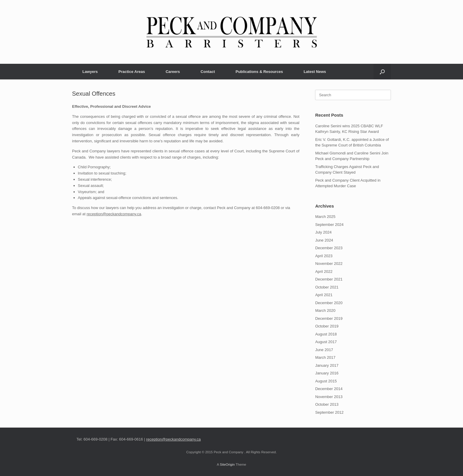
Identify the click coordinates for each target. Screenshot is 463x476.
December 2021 (329, 279)
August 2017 (326, 342)
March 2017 (325, 357)
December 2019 (329, 318)
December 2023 (329, 248)
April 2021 (324, 295)
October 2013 (327, 404)
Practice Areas (132, 72)
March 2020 (325, 310)
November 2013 (329, 397)
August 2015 (326, 381)
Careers (173, 72)
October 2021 (327, 287)
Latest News (315, 72)
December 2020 (329, 303)
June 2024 (324, 240)
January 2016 (327, 373)
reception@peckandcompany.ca (114, 214)
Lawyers (90, 72)
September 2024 (329, 225)
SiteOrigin (227, 464)
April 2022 (324, 272)
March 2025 (325, 217)
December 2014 (329, 389)
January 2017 (327, 365)
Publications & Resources (259, 72)
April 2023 (324, 256)
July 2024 (323, 232)
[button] (382, 72)
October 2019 (327, 326)
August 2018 (326, 334)
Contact (208, 72)
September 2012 (329, 412)
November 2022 (329, 264)
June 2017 (324, 350)
